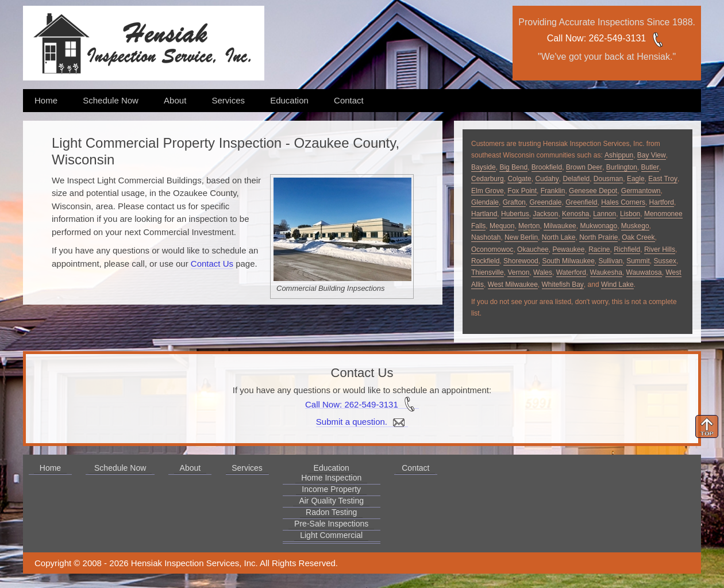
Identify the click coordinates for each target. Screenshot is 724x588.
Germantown (641, 191)
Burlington (622, 167)
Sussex (665, 261)
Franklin (553, 191)
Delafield (576, 179)
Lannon (604, 214)
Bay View (652, 155)
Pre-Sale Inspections (331, 524)
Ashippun (619, 155)
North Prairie (598, 237)
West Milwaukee (513, 285)
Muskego (635, 226)
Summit (638, 261)
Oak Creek (638, 237)
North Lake (559, 237)
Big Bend (513, 167)
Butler (650, 167)
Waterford (571, 272)
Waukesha (606, 272)
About (175, 100)
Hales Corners (623, 202)
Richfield (627, 249)
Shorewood (521, 261)
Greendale (545, 202)
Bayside (484, 167)
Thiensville (488, 272)
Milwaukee (560, 226)
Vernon (518, 272)
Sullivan (610, 261)
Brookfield (547, 167)
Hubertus (515, 214)
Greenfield (581, 202)
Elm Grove (488, 191)
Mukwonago (598, 226)
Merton (529, 226)
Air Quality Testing (331, 501)
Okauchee (533, 249)
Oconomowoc (492, 249)
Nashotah (486, 237)
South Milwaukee (568, 261)
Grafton (514, 202)
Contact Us (212, 264)
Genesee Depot (593, 191)
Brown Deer (584, 167)
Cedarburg (488, 179)
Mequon (502, 226)
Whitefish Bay (563, 285)
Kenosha (575, 214)
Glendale (485, 202)
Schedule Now (111, 100)
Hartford (662, 202)
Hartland (484, 214)
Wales (543, 272)
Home (46, 100)
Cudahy (547, 179)
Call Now (565, 38)
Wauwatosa (644, 272)
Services (228, 100)
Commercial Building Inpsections (331, 288)
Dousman (608, 179)
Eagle (636, 179)
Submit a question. (362, 422)
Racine (599, 249)
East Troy (663, 179)
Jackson (545, 214)
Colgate (519, 179)
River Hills (660, 249)
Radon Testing (331, 512)
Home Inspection (331, 478)
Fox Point (522, 191)
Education (289, 100)
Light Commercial (331, 535)
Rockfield (485, 261)
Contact (349, 100)
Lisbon (630, 214)
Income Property (331, 489)
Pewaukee (568, 249)
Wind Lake (617, 285)
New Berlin (521, 237)
